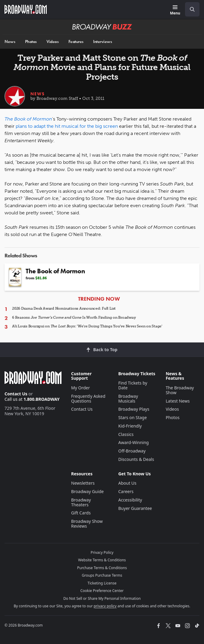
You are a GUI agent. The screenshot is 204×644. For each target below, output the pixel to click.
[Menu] (175, 10)
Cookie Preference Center (102, 591)
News (10, 42)
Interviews (102, 42)
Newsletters (83, 483)
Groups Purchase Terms (102, 575)
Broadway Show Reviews (87, 524)
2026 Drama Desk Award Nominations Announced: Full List (64, 308)
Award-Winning (133, 442)
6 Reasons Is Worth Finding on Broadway (74, 317)
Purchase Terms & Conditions (102, 568)
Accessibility (130, 500)
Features (76, 42)
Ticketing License (102, 583)
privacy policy (105, 606)
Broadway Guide (87, 491)
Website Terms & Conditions (102, 560)
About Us (127, 483)
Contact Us (16, 394)
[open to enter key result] (192, 9)
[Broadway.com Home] (26, 9)
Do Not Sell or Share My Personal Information (102, 598)
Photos (31, 42)
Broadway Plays (134, 409)
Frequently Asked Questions (88, 399)
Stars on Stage (132, 417)
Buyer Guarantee (135, 508)
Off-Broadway (132, 451)
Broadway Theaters (81, 502)
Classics (126, 434)
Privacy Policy (102, 552)
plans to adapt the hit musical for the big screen (67, 126)
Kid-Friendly (130, 426)
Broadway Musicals (128, 399)
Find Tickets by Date (133, 385)
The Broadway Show (180, 390)
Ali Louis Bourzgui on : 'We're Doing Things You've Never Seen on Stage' (87, 326)
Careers (126, 491)
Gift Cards (81, 513)
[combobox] (190, 9)
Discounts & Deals (136, 459)
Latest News (178, 401)
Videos (52, 42)
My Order (80, 388)
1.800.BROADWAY (42, 399)
